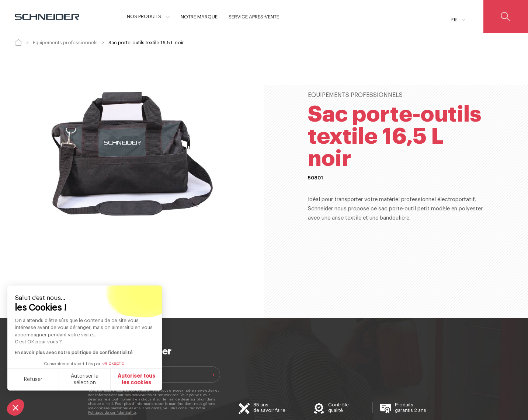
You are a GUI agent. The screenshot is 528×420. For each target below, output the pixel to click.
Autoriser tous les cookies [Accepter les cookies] (136, 379)
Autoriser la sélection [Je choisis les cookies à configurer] (85, 379)
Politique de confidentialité (112, 413)
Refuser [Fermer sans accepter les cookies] (33, 379)
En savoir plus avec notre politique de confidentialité (74, 353)
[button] (15, 407)
